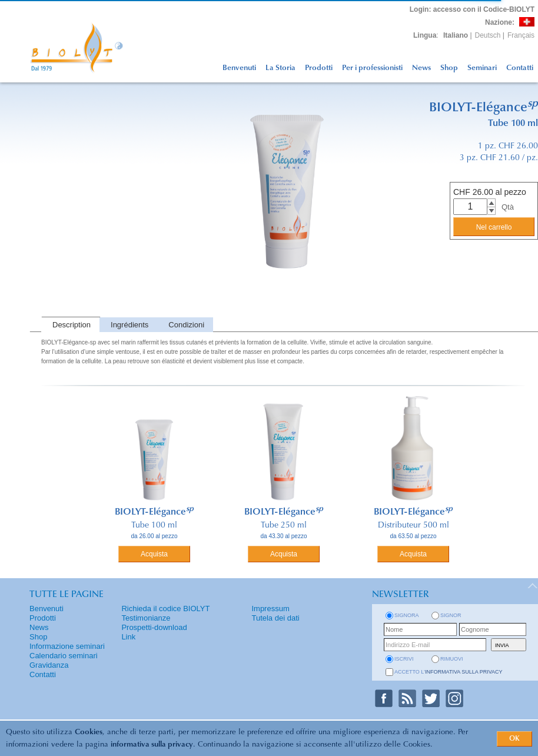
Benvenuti (239, 68)
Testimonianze (146, 618)
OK (514, 739)
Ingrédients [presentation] (129, 325)
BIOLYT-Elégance (154, 512)
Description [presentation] (72, 325)
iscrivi (404, 659)
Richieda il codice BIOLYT (165, 609)
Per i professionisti (372, 68)
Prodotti (319, 68)
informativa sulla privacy (152, 745)
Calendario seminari (64, 656)
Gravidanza (49, 665)
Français (521, 35)
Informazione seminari (67, 646)
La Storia (280, 68)
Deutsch (488, 35)
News (421, 68)
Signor (451, 615)
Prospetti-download (154, 627)
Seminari (482, 68)
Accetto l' (449, 672)
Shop (449, 68)
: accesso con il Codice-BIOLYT (472, 9)
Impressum (270, 609)
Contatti (520, 68)
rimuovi (452, 659)
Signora (407, 615)
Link (128, 637)
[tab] (70, 325)
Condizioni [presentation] (186, 325)
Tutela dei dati (275, 618)
